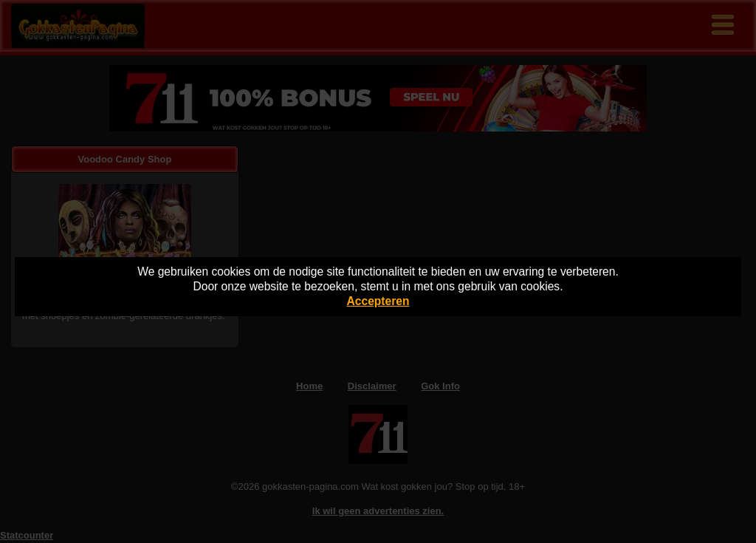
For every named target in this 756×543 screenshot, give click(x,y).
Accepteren (378, 301)
